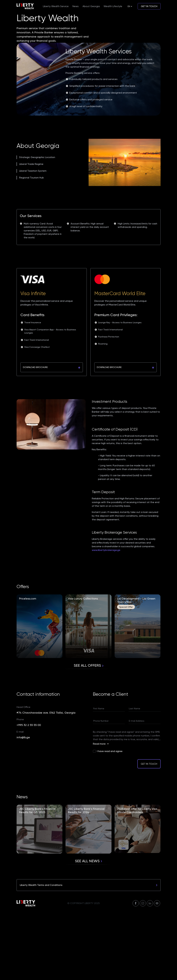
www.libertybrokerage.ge (106, 619)
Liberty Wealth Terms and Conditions (89, 954)
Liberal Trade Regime (31, 233)
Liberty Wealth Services (99, 120)
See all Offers (89, 734)
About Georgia (91, 6)
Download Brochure (52, 436)
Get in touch (149, 6)
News (76, 6)
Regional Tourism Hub (32, 247)
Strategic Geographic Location (37, 226)
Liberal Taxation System (33, 240)
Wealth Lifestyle (113, 6)
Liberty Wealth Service (56, 6)
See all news (88, 930)
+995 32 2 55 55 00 (29, 794)
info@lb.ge (23, 806)
